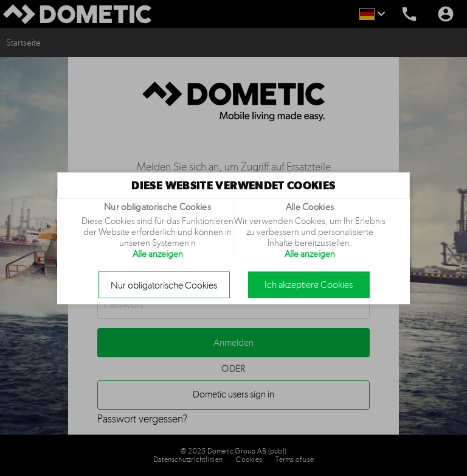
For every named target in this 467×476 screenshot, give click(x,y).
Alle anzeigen (158, 254)
